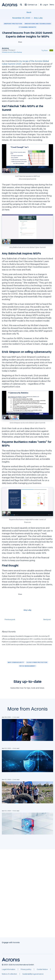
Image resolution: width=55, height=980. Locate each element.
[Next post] (48, 619)
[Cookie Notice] (42, 969)
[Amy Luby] (38, 18)
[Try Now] (44, 50)
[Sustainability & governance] (33, 974)
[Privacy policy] (26, 969)
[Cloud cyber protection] (37, 662)
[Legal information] (9, 969)
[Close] (52, 5)
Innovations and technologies (38, 24)
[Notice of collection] (9, 974)
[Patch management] (27, 666)
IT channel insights (27, 27)
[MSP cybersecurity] (16, 662)
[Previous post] (8, 619)
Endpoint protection (13, 24)
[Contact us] (31, 6)
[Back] (28, 12)
